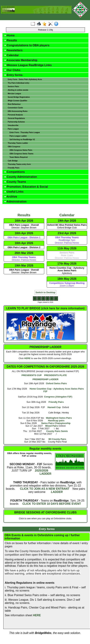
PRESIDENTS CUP (32, 375)
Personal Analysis (15, 115)
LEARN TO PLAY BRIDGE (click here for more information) (45, 308)
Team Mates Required (19, 157)
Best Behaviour (14, 104)
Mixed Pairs (52, 426)
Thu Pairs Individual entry (18, 83)
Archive (11, 197)
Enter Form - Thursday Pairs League (25, 132)
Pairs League (13, 129)
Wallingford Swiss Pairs (59, 418)
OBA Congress (14, 147)
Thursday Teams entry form (19, 164)
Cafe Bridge (13, 161)
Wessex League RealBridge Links (28, 65)
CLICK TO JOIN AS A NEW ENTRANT (45, 489)
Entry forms (13, 75)
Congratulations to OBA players (27, 45)
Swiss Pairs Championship (56, 423)
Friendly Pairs (14, 168)
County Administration (21, 177)
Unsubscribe (13, 125)
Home (9, 35)
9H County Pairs (57, 439)
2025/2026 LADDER (43, 472)
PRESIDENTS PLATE (55, 375)
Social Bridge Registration (19, 97)
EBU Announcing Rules (18, 111)
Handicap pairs (56, 421)
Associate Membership (21, 60)
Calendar (12, 55)
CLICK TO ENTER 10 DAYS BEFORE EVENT (52, 504)
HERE (27, 358)
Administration (15, 202)
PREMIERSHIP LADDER (45, 379)
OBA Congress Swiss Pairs (21, 150)
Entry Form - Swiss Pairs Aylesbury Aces (25, 79)
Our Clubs (12, 70)
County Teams (15, 182)
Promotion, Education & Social (26, 187)
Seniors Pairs (13, 87)
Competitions (15, 172)
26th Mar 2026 (24, 253)
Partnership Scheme (16, 122)
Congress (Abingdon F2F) (58, 397)
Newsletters (13, 50)
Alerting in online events (18, 90)
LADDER (57, 492)
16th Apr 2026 (24, 221)
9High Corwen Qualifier (18, 101)
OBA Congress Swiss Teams (21, 154)
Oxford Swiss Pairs (56, 383)
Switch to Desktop (46, 292)
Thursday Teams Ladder (18, 143)
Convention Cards (15, 108)
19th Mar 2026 (24, 266)
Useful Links (14, 192)
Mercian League (14, 94)
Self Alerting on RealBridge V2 (22, 140)
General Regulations (16, 118)
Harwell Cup (54, 407)
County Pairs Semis (57, 431)
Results (11, 40)
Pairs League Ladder (18, 136)
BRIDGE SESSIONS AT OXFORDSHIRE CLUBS (45, 512)
